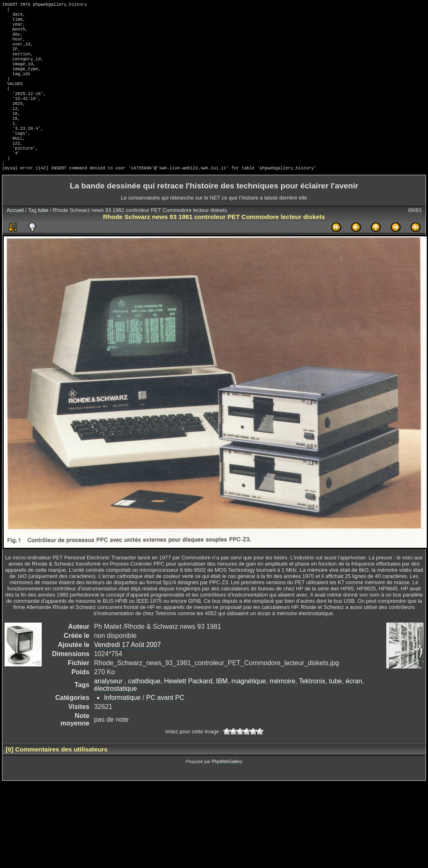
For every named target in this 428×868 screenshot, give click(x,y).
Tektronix (312, 709)
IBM (222, 709)
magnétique (249, 709)
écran (354, 709)
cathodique (144, 709)
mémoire (283, 709)
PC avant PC (165, 726)
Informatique (122, 726)
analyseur (109, 709)
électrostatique (115, 717)
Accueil (15, 238)
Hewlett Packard (188, 709)
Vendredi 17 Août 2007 (127, 673)
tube (43, 238)
